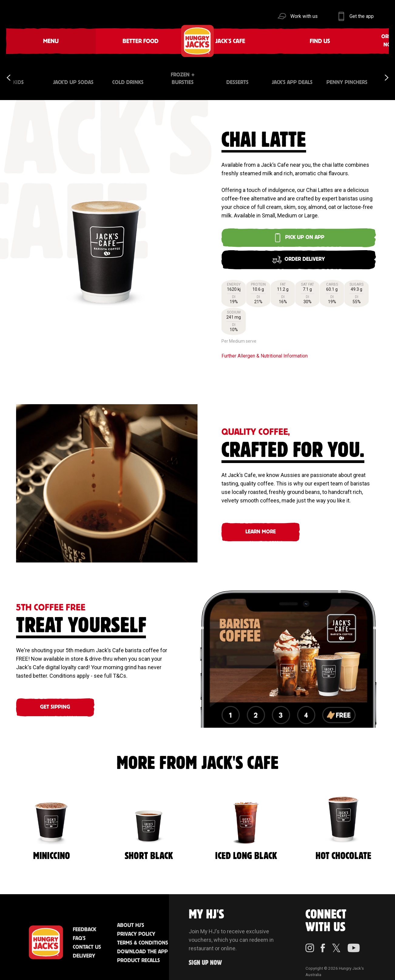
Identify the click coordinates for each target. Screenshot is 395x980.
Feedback (84, 925)
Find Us (161, 41)
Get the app (362, 16)
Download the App (142, 947)
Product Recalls (138, 955)
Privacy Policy (136, 929)
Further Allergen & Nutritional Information (265, 350)
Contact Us (87, 942)
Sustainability (298, 41)
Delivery (84, 951)
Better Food (73, 41)
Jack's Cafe (117, 41)
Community (238, 41)
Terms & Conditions (143, 938)
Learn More (261, 526)
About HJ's (131, 920)
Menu (28, 41)
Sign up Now (205, 958)
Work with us (304, 16)
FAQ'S (79, 933)
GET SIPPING (55, 702)
